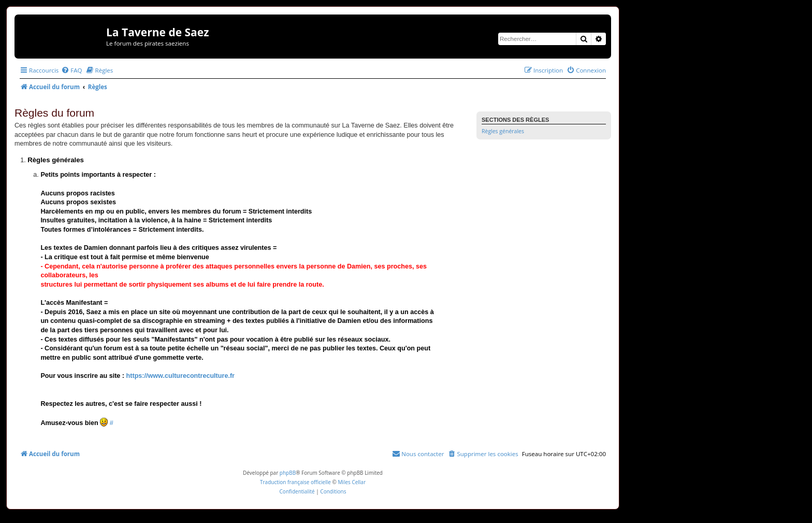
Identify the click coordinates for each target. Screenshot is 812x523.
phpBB (288, 473)
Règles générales (503, 131)
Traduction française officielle (295, 482)
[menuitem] (71, 70)
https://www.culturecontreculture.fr (180, 376)
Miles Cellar (352, 482)
